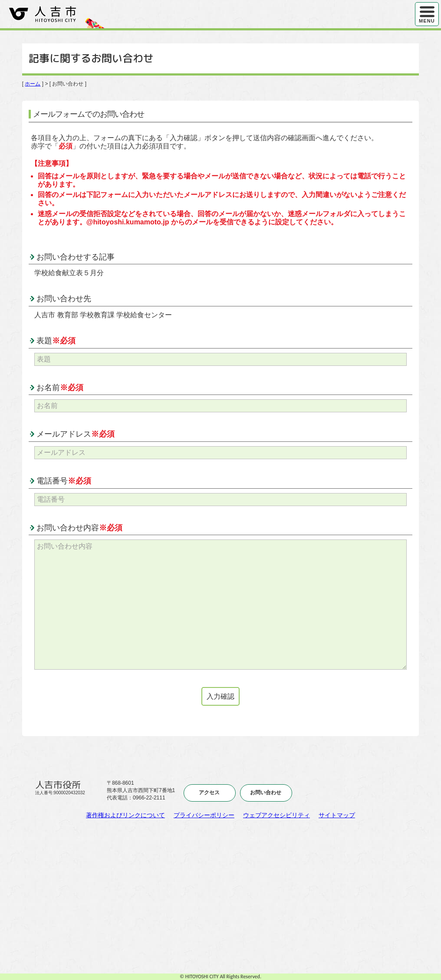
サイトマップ (337, 815)
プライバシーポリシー (204, 815)
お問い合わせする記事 (76, 257)
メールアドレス (76, 434)
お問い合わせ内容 (79, 528)
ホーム (33, 84)
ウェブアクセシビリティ (276, 815)
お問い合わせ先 (64, 299)
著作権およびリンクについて (125, 815)
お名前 (60, 388)
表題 (56, 341)
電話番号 (64, 481)
